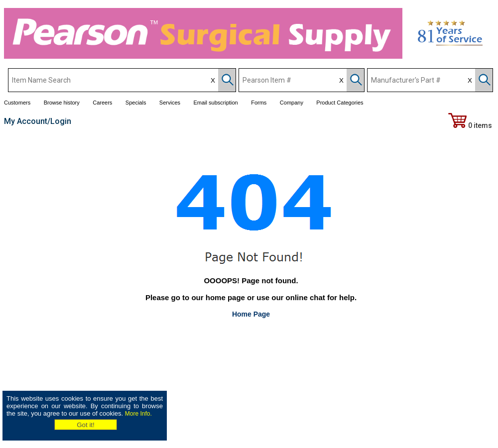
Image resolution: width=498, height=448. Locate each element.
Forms (259, 103)
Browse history (62, 103)
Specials (136, 103)
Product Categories (340, 103)
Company (292, 103)
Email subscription (215, 103)
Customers (17, 103)
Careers (102, 103)
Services (170, 103)
